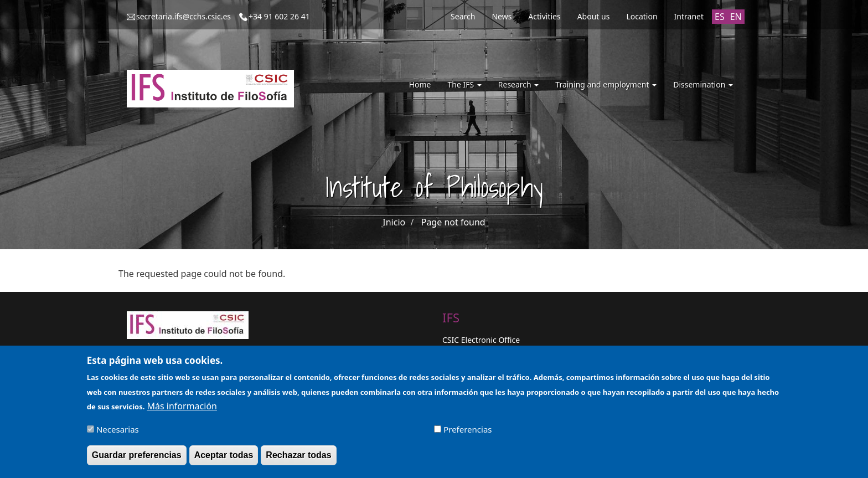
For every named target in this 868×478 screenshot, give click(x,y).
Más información (182, 412)
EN (736, 17)
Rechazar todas (298, 461)
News (502, 16)
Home (420, 84)
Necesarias (118, 435)
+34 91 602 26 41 (279, 16)
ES (720, 17)
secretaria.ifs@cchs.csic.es (184, 16)
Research (519, 84)
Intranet (689, 16)
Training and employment (606, 84)
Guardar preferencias (137, 461)
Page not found (453, 222)
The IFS (464, 84)
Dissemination (703, 84)
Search (463, 16)
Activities (544, 16)
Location (642, 16)
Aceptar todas (224, 461)
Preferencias (467, 435)
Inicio (394, 222)
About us (594, 16)
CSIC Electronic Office (481, 340)
